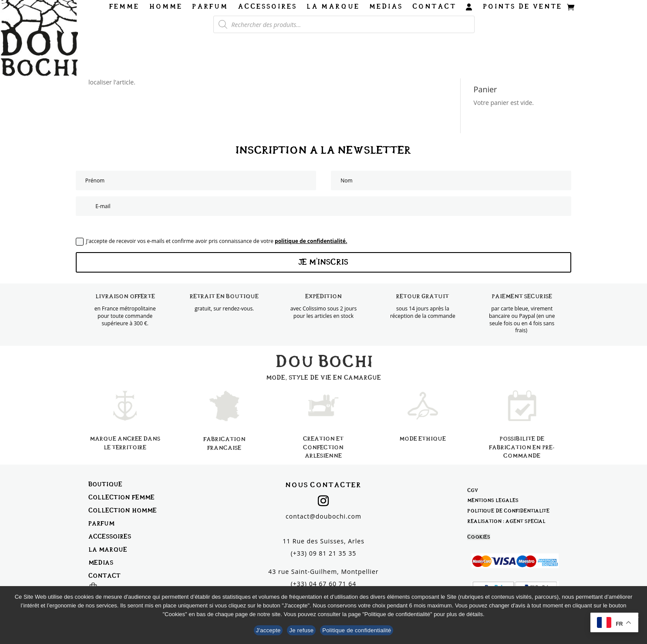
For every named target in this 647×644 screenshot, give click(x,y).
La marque (333, 7)
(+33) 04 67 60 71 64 (324, 584)
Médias (386, 7)
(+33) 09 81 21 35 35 (324, 553)
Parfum (210, 7)
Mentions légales (493, 500)
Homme (166, 7)
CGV (473, 490)
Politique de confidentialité (508, 511)
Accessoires (267, 7)
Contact (434, 7)
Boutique (105, 484)
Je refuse (301, 630)
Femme (124, 7)
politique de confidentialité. (311, 241)
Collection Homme (123, 510)
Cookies (479, 537)
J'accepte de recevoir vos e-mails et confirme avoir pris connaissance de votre (212, 241)
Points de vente (522, 7)
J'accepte (268, 630)
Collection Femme (121, 497)
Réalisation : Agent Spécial (506, 521)
